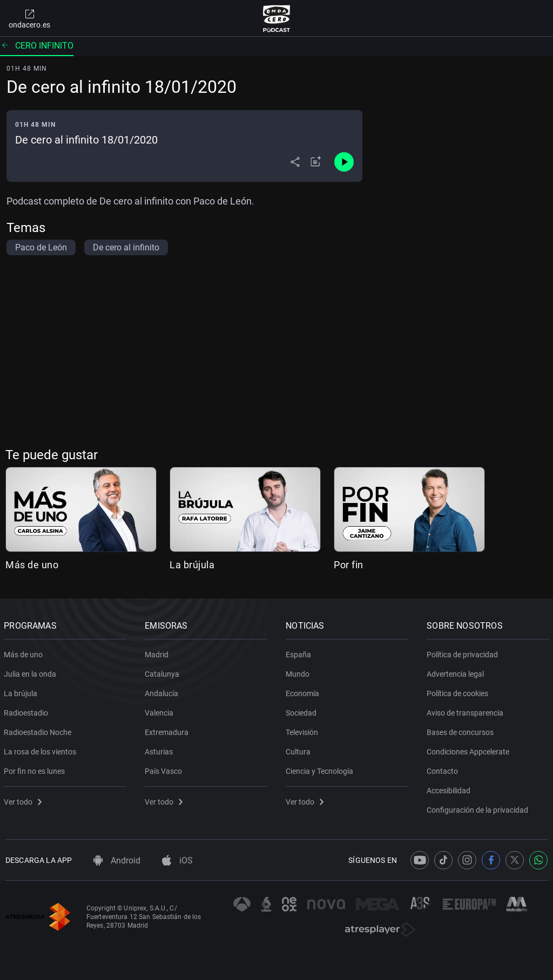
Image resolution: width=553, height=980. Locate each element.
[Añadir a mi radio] (316, 162)
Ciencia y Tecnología (321, 769)
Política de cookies (459, 691)
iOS (177, 860)
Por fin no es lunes (36, 769)
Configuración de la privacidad (479, 808)
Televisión (304, 730)
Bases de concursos (462, 730)
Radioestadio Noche (39, 730)
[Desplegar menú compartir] (295, 162)
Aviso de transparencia (467, 711)
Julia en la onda (32, 672)
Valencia (161, 711)
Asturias (160, 750)
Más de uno (32, 565)
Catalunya (164, 672)
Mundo (299, 672)
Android (117, 860)
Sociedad (303, 711)
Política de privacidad (464, 652)
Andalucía (163, 691)
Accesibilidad (450, 788)
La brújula (192, 565)
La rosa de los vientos (42, 750)
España (300, 652)
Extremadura (168, 730)
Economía (304, 691)
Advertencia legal (457, 672)
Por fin (349, 565)
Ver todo (24, 800)
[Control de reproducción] (344, 162)
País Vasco (165, 769)
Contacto (444, 769)
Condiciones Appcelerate (470, 750)
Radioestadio (28, 711)
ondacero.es (29, 18)
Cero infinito (37, 46)
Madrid (158, 652)
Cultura (300, 750)
